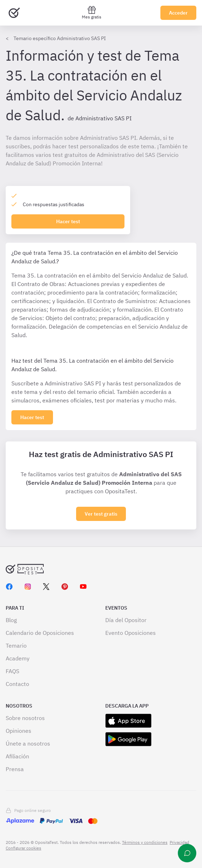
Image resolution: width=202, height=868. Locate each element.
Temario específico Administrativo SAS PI (60, 38)
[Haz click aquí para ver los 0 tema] (32, 417)
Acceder (178, 13)
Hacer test (68, 221)
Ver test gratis (101, 514)
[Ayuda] (187, 853)
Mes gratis (92, 13)
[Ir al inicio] (14, 13)
